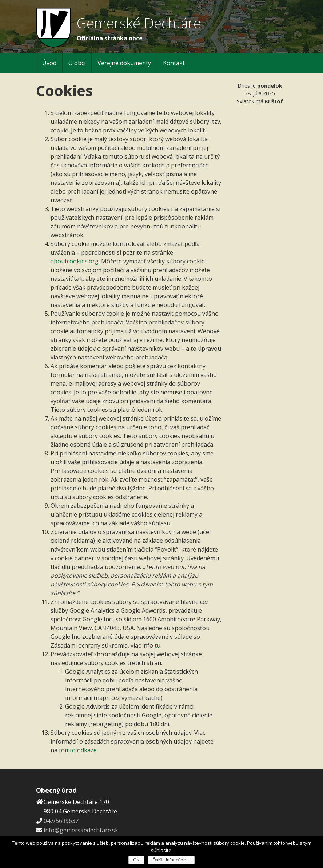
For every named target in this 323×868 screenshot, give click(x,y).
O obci (77, 63)
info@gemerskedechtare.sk (81, 830)
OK (136, 860)
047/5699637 (61, 821)
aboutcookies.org (75, 261)
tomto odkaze (78, 750)
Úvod (49, 63)
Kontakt (174, 63)
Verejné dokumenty (124, 63)
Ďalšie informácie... (171, 860)
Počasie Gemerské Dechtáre (260, 134)
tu (157, 645)
